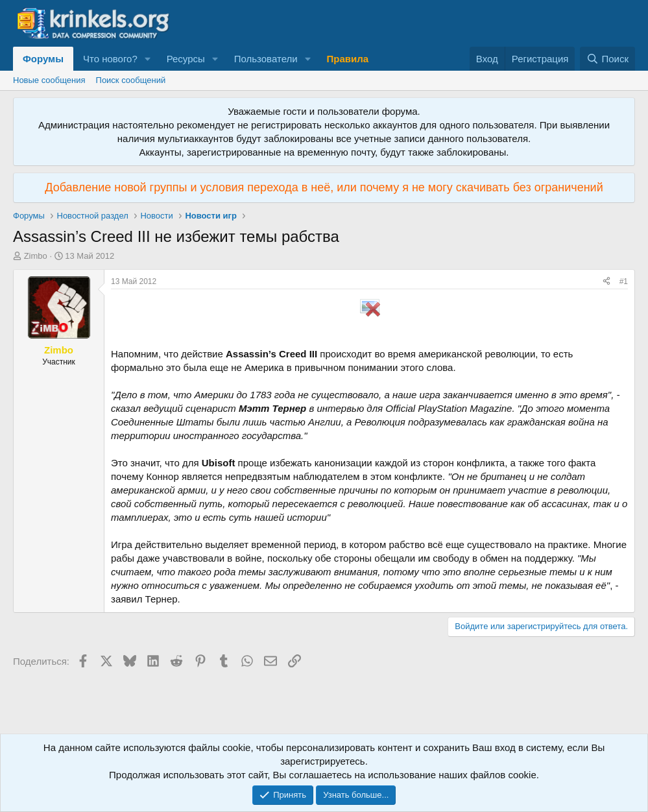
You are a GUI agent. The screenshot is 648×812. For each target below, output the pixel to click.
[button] (148, 59)
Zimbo (36, 256)
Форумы (43, 59)
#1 (624, 281)
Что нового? (110, 59)
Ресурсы (186, 59)
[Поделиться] (606, 282)
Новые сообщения (49, 80)
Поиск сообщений (131, 80)
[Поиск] (607, 59)
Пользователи (266, 59)
